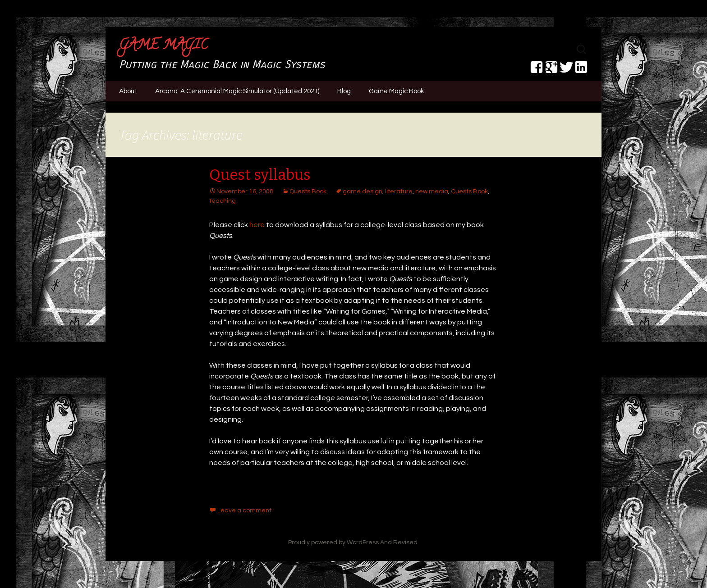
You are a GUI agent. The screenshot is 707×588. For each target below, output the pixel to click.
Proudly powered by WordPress (333, 542)
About (128, 91)
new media (432, 191)
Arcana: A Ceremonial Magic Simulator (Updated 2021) (237, 91)
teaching (223, 201)
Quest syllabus (260, 175)
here (257, 225)
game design (363, 191)
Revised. (406, 542)
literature (399, 191)
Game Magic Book (396, 91)
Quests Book (308, 191)
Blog (344, 91)
